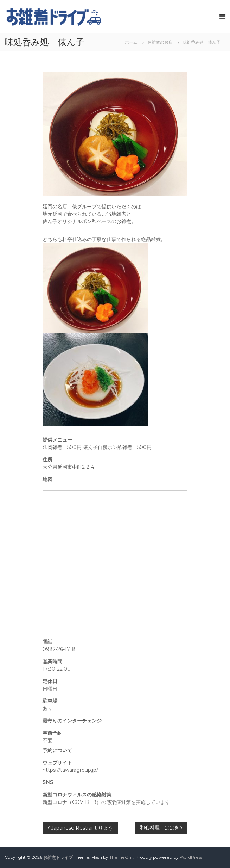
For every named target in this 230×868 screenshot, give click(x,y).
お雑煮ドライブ (58, 857)
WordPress (191, 857)
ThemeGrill (121, 857)
